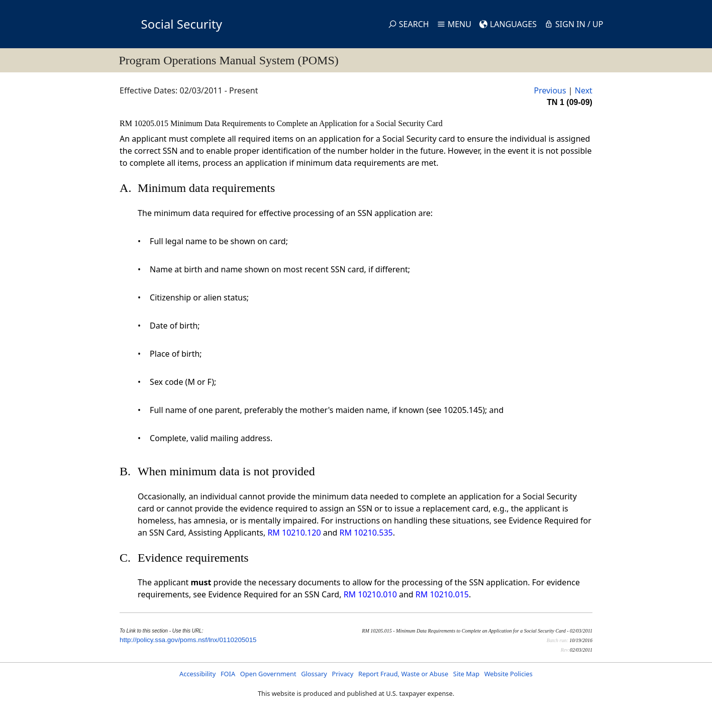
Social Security (182, 24)
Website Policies (508, 674)
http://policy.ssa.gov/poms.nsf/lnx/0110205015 (188, 640)
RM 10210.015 (442, 594)
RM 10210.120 (294, 533)
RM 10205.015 (145, 123)
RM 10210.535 (366, 533)
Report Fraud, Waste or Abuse (403, 674)
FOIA (228, 674)
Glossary (314, 674)
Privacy (343, 674)
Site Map (466, 674)
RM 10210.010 (370, 594)
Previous (550, 90)
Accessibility (197, 674)
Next (584, 90)
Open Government (268, 674)
